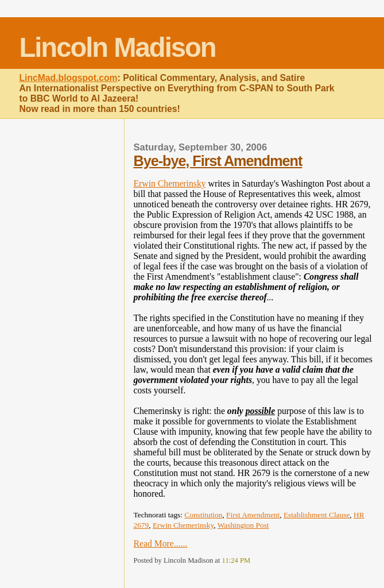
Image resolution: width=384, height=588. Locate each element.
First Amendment (253, 515)
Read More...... (161, 543)
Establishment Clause (317, 515)
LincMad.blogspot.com (68, 78)
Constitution (203, 515)
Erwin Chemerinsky (170, 183)
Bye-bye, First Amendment (218, 161)
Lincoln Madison (117, 47)
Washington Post (243, 525)
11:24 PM (236, 560)
